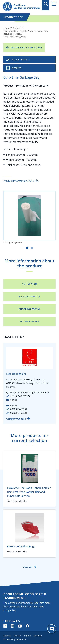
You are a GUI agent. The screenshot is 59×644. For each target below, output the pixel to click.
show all (27, 567)
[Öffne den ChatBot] (52, 629)
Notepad (17, 68)
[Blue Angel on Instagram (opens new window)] (12, 626)
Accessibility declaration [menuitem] (15, 639)
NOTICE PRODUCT (21, 60)
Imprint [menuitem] (27, 636)
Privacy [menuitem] (17, 636)
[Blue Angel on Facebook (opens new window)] (27, 626)
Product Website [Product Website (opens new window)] (29, 297)
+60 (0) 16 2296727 (20, 396)
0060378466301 (19, 409)
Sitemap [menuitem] (38, 636)
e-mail (14, 400)
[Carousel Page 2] (32, 248)
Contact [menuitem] (7, 636)
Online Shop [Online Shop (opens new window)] (30, 284)
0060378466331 (19, 413)
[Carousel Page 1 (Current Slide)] (27, 248)
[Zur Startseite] (21, 7)
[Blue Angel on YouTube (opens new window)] (20, 626)
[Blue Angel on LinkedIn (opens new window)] (5, 626)
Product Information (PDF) (18, 181)
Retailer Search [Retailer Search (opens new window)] (29, 322)
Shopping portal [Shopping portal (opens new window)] (30, 309)
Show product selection (26, 48)
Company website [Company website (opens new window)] (16, 419)
